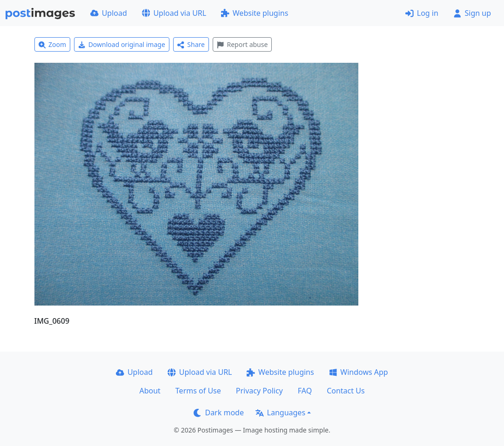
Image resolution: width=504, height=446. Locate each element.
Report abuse (242, 44)
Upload (109, 13)
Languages (280, 413)
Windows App (359, 372)
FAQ (305, 391)
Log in (422, 13)
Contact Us (346, 391)
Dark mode (219, 413)
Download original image (122, 44)
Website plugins (255, 13)
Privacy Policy (259, 391)
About (150, 391)
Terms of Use (198, 391)
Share (191, 44)
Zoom (53, 44)
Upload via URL (174, 13)
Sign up (472, 13)
